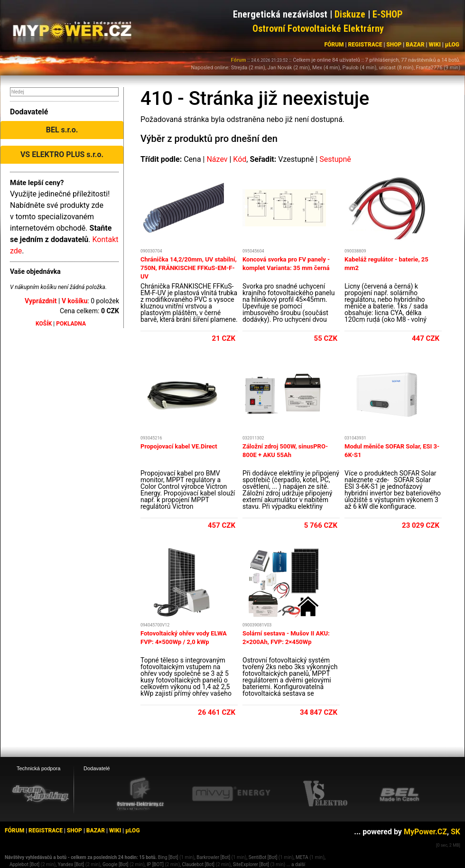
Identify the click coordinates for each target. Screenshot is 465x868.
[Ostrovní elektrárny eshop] (140, 794)
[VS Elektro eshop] (325, 794)
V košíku (74, 301)
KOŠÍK (44, 324)
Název (217, 159)
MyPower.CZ (425, 832)
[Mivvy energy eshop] (231, 793)
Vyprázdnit (41, 301)
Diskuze (350, 14)
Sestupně (335, 159)
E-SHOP (388, 14)
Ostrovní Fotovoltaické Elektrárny (318, 28)
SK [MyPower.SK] (456, 832)
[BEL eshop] (400, 794)
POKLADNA (71, 324)
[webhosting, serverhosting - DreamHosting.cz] (40, 793)
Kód (240, 159)
